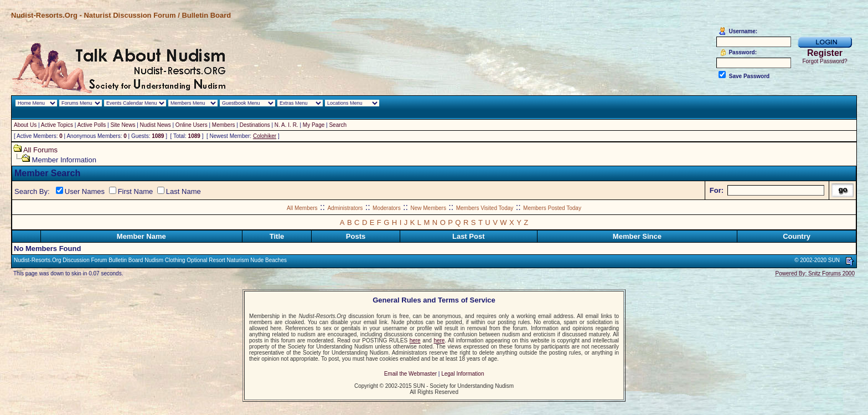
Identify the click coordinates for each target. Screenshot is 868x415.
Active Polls (92, 125)
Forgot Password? (825, 61)
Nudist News (156, 125)
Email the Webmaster (410, 374)
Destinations (255, 125)
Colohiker (265, 136)
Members (224, 125)
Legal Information (463, 374)
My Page (314, 125)
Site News (123, 125)
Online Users (192, 125)
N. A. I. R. (286, 125)
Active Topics (57, 125)
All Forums (40, 150)
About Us (25, 125)
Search (338, 125)
